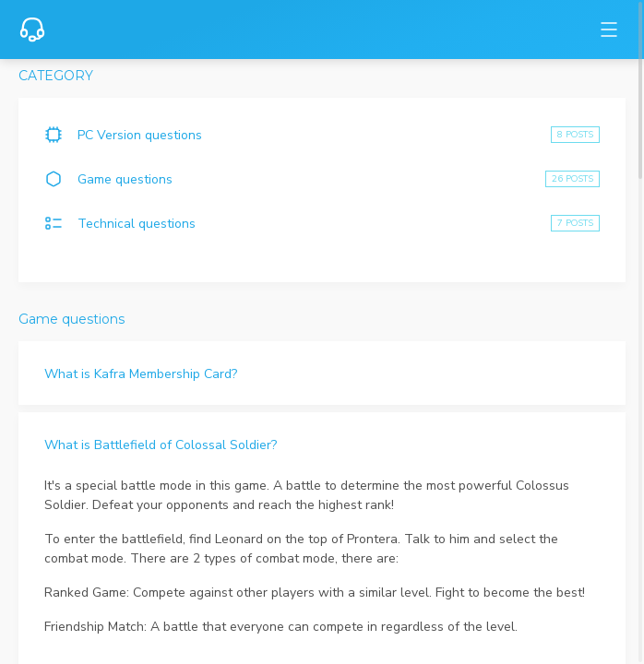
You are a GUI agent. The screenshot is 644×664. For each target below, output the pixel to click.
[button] (322, 373)
